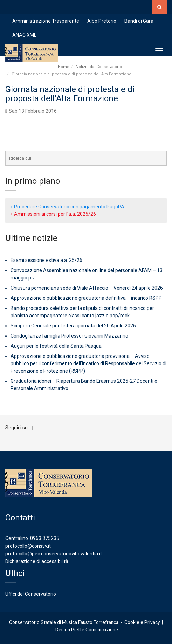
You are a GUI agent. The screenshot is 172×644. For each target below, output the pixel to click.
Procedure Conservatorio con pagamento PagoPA (69, 207)
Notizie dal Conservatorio (99, 67)
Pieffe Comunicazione (95, 630)
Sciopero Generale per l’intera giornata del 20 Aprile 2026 (73, 326)
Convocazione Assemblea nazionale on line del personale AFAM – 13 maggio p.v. (87, 274)
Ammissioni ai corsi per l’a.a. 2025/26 (55, 214)
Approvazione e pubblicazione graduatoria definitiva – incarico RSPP (86, 298)
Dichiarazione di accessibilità (37, 561)
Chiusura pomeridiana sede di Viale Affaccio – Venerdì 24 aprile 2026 (87, 288)
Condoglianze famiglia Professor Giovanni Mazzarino (69, 336)
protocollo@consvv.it (28, 546)
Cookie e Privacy (142, 622)
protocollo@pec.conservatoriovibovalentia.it (54, 554)
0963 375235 (45, 538)
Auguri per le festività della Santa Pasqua (56, 346)
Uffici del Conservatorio (31, 594)
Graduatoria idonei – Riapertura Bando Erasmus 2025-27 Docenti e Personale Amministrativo (84, 385)
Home (64, 67)
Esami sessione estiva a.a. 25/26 (46, 260)
